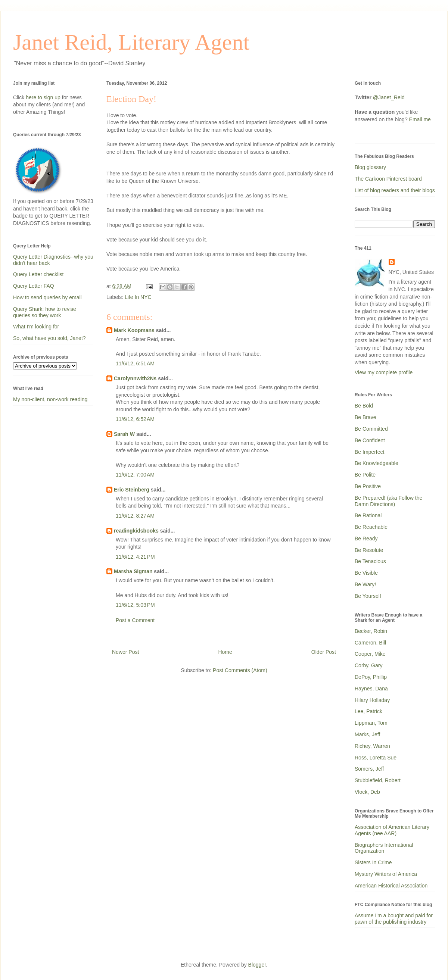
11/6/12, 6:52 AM (135, 419)
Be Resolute (369, 550)
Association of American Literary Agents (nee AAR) (392, 830)
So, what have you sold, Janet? (49, 338)
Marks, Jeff (367, 734)
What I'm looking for (36, 327)
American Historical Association (391, 886)
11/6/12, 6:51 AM (135, 363)
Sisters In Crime (373, 862)
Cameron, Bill (370, 643)
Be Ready (366, 539)
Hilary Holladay (372, 700)
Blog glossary (370, 167)
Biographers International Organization (384, 848)
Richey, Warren (372, 746)
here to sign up (44, 97)
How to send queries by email (47, 297)
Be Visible (366, 573)
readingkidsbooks (136, 531)
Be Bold (364, 406)
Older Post (324, 652)
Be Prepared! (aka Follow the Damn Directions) (388, 501)
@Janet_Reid (389, 97)
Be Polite (365, 475)
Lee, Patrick (368, 711)
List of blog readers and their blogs (395, 190)
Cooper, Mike (370, 654)
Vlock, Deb (367, 792)
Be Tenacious (370, 561)
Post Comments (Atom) (240, 670)
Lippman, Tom (371, 723)
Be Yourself (368, 596)
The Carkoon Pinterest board (388, 179)
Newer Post (125, 652)
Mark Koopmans (134, 330)
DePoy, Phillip (371, 677)
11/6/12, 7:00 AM (135, 475)
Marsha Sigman (133, 571)
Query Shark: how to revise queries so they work (45, 312)
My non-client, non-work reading (50, 399)
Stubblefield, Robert (378, 780)
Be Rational (368, 515)
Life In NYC (138, 297)
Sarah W (124, 434)
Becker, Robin (371, 631)
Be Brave (365, 417)
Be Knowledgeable (377, 463)
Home (225, 652)
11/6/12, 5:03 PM (135, 605)
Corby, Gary (368, 665)
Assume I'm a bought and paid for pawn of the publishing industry (394, 919)
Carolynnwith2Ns (135, 378)
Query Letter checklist (38, 274)
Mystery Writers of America (386, 874)
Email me (420, 119)
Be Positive (368, 486)
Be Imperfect (369, 452)
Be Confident (370, 440)
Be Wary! (365, 584)
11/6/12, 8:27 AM (135, 516)
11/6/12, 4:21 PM (135, 557)
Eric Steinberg (132, 490)
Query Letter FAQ (34, 286)
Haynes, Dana (371, 689)
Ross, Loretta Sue (376, 758)
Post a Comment (135, 620)
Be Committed (371, 429)
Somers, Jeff (369, 769)
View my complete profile (384, 372)
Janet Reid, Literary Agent (131, 42)
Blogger (257, 965)
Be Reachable (371, 527)
